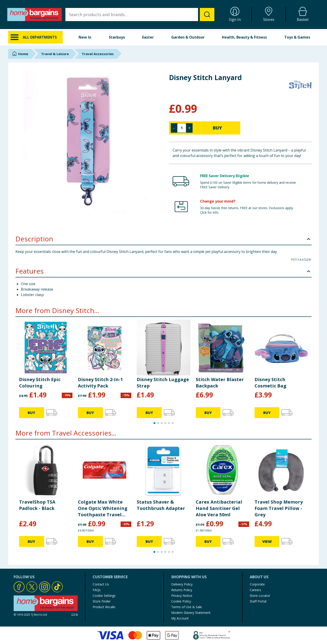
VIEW (267, 541)
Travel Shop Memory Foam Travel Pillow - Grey (279, 508)
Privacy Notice (182, 596)
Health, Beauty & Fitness (244, 37)
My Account (180, 618)
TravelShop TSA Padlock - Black (37, 505)
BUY (217, 128)
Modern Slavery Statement (191, 613)
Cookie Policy (181, 601)
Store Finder (102, 601)
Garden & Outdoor (188, 37)
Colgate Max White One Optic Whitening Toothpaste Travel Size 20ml (103, 508)
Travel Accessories (98, 54)
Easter (148, 37)
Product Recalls (104, 607)
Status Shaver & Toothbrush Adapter (161, 505)
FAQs (97, 590)
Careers (255, 590)
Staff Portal (258, 601)
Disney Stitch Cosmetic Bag (270, 383)
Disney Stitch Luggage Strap (163, 383)
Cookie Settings (104, 596)
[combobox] (140, 15)
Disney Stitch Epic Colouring (40, 383)
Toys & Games (297, 37)
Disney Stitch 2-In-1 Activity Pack (100, 383)
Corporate (257, 584)
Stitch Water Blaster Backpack (220, 383)
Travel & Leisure (55, 54)
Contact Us (101, 584)
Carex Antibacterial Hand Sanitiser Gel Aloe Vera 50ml (219, 508)
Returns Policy (182, 590)
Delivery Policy (182, 584)
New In (85, 37)
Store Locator (260, 596)
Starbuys (117, 37)
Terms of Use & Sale (187, 607)
